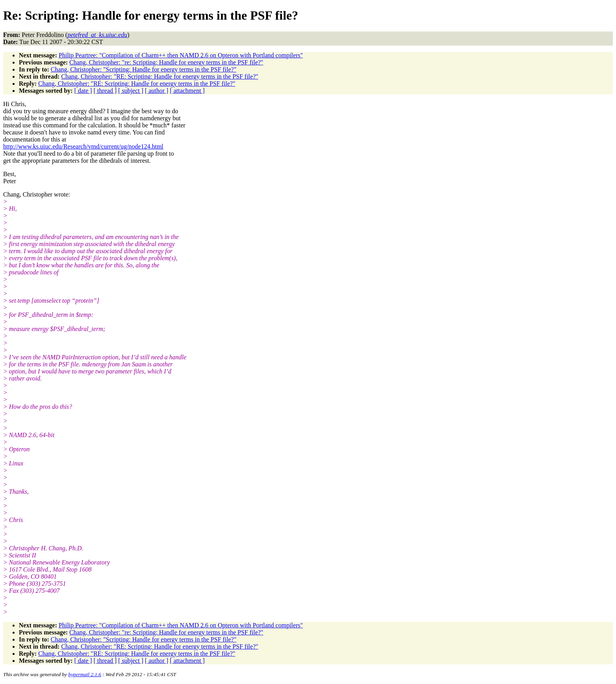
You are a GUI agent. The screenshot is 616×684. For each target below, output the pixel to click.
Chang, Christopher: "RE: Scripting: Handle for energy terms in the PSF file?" (160, 76)
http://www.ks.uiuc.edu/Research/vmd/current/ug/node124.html (83, 146)
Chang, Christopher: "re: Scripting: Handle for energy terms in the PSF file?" (167, 62)
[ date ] (83, 91)
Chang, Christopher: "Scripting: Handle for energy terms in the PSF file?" (144, 69)
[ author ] (157, 91)
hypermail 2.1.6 (85, 674)
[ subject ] (131, 91)
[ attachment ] (187, 91)
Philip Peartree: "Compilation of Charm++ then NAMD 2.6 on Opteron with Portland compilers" (181, 55)
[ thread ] (105, 91)
